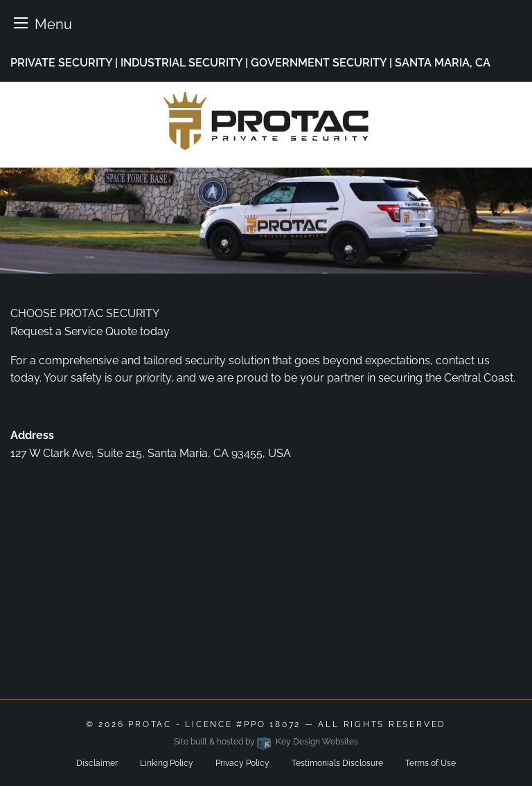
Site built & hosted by (266, 742)
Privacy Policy (242, 763)
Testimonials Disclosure (337, 763)
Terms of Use (431, 763)
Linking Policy (167, 763)
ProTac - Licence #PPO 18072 (214, 724)
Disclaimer (97, 763)
